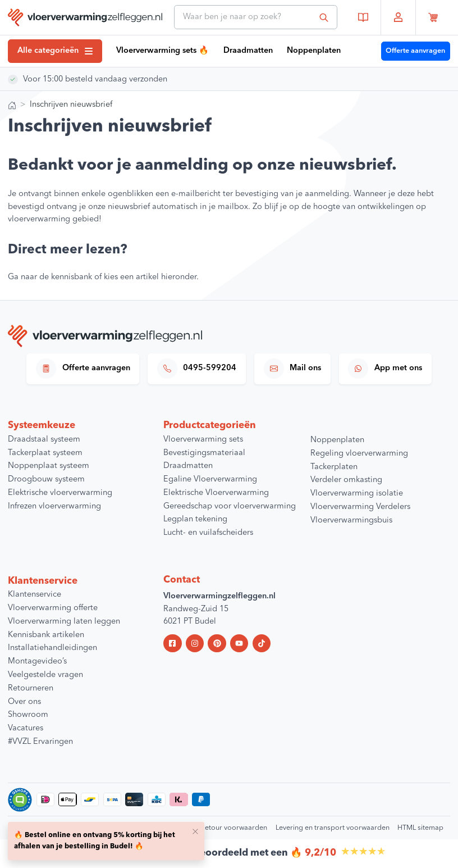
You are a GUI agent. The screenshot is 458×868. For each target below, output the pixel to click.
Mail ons (293, 369)
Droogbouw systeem (46, 480)
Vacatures (26, 728)
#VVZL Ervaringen (40, 742)
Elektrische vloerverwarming (60, 493)
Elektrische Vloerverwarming (216, 493)
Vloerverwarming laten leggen (64, 622)
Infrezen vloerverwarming (54, 506)
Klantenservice (35, 595)
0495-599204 (197, 369)
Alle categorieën (55, 51)
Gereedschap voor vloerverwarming (230, 506)
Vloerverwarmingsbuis (351, 521)
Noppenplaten (314, 51)
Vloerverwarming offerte (53, 608)
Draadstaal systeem (44, 440)
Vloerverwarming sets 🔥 (162, 51)
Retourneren (31, 689)
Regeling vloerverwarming (359, 454)
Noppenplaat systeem (49, 466)
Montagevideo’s (37, 662)
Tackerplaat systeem (45, 453)
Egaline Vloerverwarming (210, 480)
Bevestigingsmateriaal (204, 453)
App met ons (385, 369)
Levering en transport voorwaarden (333, 828)
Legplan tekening (195, 519)
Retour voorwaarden (234, 828)
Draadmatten (248, 51)
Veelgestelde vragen (45, 675)
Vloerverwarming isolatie (357, 494)
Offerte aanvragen (415, 51)
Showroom (28, 715)
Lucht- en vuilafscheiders (208, 533)
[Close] (195, 831)
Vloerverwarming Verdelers (360, 507)
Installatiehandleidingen (52, 648)
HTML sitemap (420, 828)
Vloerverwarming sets (203, 440)
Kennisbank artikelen (46, 635)
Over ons (24, 702)
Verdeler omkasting (346, 480)
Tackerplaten (334, 467)
